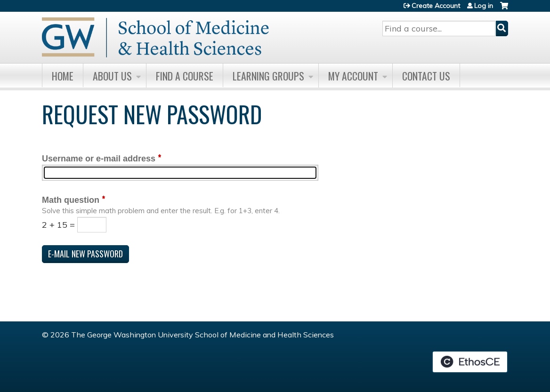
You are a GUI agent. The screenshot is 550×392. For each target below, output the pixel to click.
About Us (112, 76)
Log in (484, 6)
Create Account (436, 6)
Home (63, 76)
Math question (71, 200)
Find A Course (185, 76)
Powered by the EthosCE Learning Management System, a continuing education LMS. (470, 362)
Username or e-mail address (99, 159)
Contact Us (426, 76)
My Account (353, 76)
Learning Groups (268, 76)
